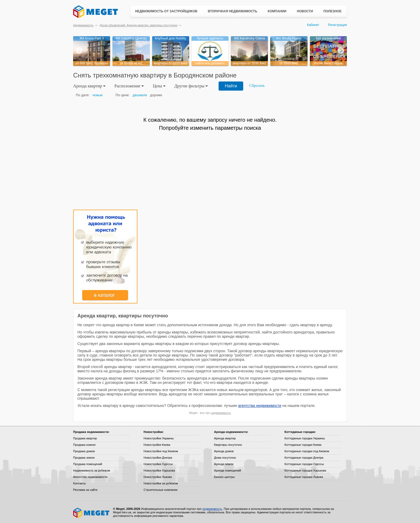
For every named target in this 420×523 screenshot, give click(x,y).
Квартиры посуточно (228, 445)
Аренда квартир (225, 438)
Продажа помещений (88, 464)
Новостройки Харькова (159, 470)
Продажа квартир (85, 438)
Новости (305, 11)
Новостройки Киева (157, 445)
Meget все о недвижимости (92, 513)
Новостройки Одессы (158, 464)
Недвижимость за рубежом (92, 470)
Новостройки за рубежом (161, 483)
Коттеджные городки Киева (303, 445)
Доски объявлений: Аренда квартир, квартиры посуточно (138, 25)
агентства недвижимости (260, 406)
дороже (156, 95)
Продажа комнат (85, 445)
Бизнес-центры (224, 477)
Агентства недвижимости (90, 477)
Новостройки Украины (159, 438)
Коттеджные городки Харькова (305, 470)
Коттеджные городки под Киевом (307, 451)
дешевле (140, 95)
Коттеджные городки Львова (304, 477)
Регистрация (337, 25)
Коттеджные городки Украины (305, 438)
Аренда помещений (227, 470)
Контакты (80, 483)
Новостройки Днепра (158, 458)
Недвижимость (83, 25)
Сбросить (257, 86)
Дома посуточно (225, 458)
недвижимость (221, 413)
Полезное (332, 11)
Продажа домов (84, 451)
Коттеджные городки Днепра (304, 458)
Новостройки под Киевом (161, 451)
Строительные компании (160, 490)
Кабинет (313, 25)
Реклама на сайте (85, 490)
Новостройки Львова (158, 477)
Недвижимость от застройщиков (166, 11)
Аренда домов (224, 451)
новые (97, 95)
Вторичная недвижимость (233, 11)
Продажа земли (84, 458)
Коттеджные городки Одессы (304, 464)
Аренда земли (224, 464)
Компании (277, 11)
